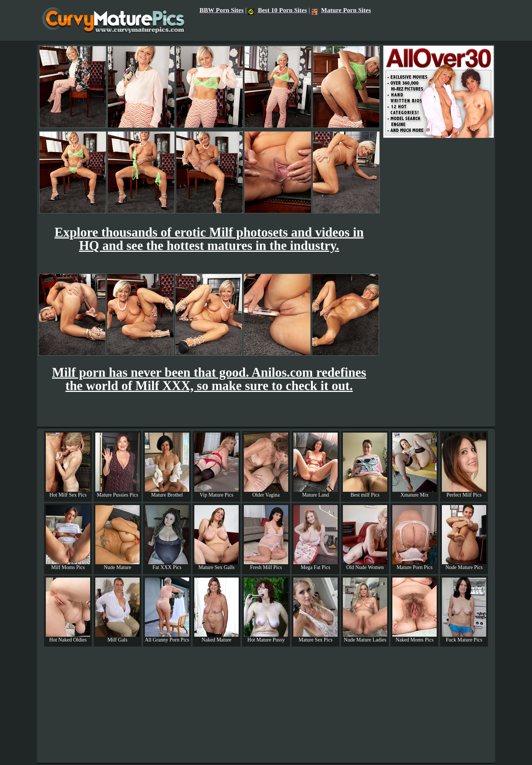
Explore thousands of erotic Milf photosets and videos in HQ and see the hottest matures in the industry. (209, 239)
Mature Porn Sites (341, 10)
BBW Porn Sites (222, 10)
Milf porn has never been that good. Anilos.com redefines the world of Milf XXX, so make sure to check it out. (209, 379)
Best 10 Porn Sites (278, 10)
